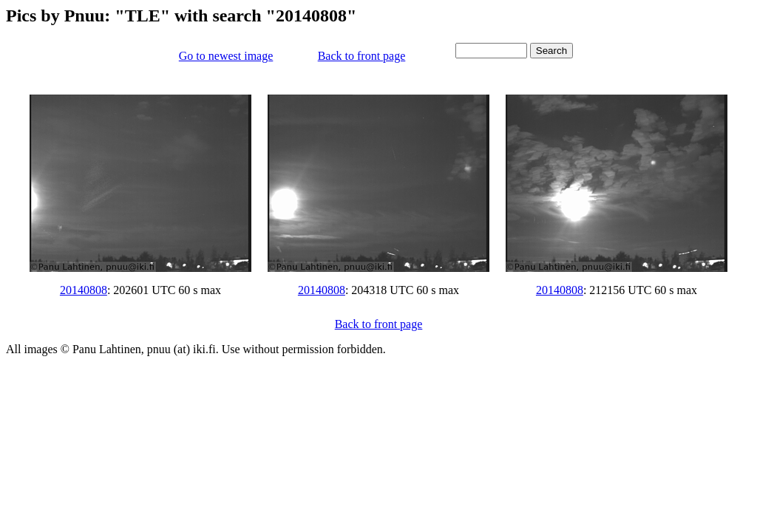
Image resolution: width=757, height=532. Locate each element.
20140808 (84, 290)
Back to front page (362, 56)
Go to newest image (226, 56)
